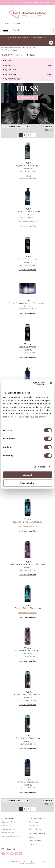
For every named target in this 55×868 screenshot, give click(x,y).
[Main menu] (6, 30)
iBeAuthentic (30, 864)
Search (51, 30)
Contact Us (6, 826)
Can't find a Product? (10, 50)
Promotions (34, 822)
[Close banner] (51, 383)
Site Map (33, 844)
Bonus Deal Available (28, 221)
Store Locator (35, 841)
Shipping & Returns (10, 829)
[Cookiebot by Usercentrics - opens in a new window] (34, 383)
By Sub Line (10, 70)
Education (34, 826)
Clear (50, 65)
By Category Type (13, 79)
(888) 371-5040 (22, 2)
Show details (40, 467)
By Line (8, 65)
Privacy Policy (8, 833)
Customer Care (8, 822)
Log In (6, 24)
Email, (9, 2)
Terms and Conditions (11, 836)
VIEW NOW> (44, 37)
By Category (10, 74)
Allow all (27, 475)
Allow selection (27, 483)
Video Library (35, 829)
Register (15, 24)
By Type (8, 61)
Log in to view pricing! (27, 178)
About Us (33, 837)
